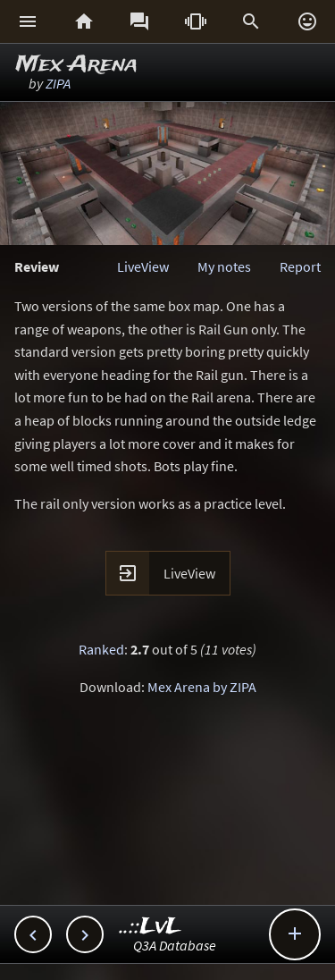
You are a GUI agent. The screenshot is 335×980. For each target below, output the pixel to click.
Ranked (101, 649)
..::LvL (151, 927)
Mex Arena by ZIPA (202, 687)
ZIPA (58, 83)
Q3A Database (175, 945)
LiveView (143, 266)
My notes (224, 266)
